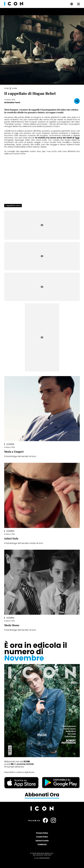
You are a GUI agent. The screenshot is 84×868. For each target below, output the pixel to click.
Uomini (14, 88)
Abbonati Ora (42, 795)
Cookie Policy (42, 837)
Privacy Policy (42, 833)
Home (7, 88)
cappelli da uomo (13, 206)
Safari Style (11, 539)
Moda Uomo (12, 625)
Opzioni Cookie (42, 840)
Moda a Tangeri (14, 452)
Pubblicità (42, 844)
